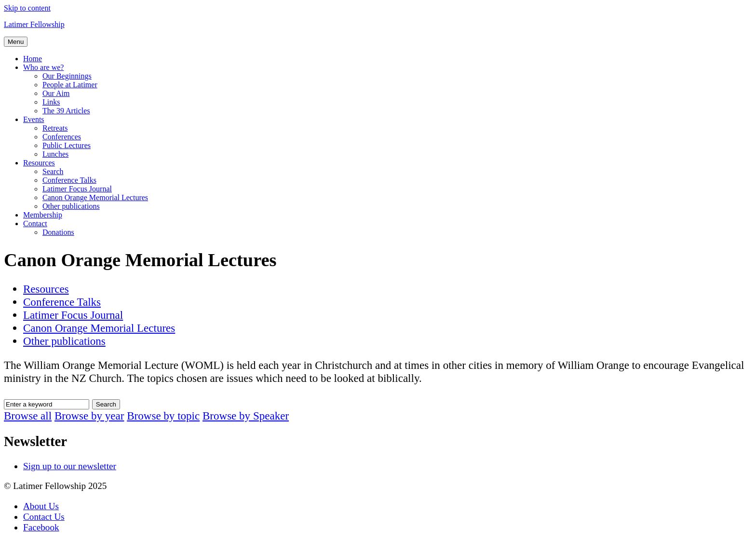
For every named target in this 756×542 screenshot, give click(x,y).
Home (33, 59)
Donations (58, 232)
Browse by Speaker (246, 416)
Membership (43, 215)
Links (51, 102)
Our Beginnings (67, 76)
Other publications (71, 206)
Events (34, 119)
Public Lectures (67, 145)
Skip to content (27, 8)
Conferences (62, 137)
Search (53, 171)
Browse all (28, 416)
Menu (16, 42)
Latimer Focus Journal (77, 189)
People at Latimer (70, 85)
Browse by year (89, 416)
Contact (35, 224)
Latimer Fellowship (34, 24)
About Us (41, 506)
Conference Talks (69, 180)
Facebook (41, 527)
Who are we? (43, 67)
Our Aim (56, 93)
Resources (39, 163)
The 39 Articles (66, 111)
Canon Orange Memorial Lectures (95, 197)
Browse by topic (163, 416)
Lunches (55, 154)
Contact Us (44, 517)
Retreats (55, 128)
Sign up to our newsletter (70, 466)
